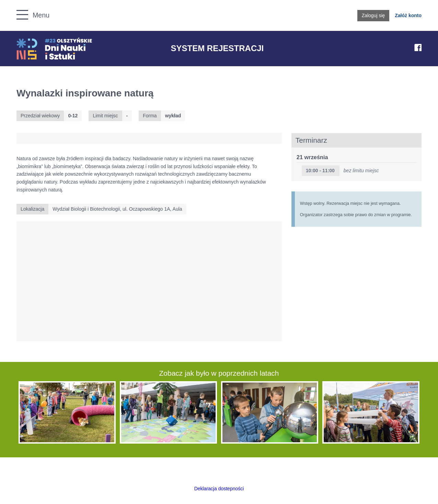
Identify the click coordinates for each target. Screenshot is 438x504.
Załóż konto (408, 15)
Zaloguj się (373, 15)
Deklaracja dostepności (219, 489)
